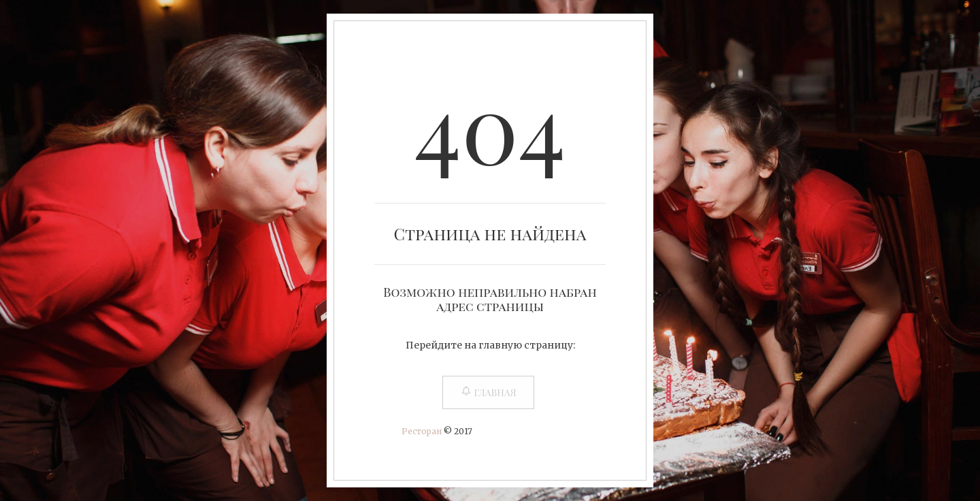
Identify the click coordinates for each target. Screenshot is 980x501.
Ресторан (422, 431)
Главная (488, 392)
